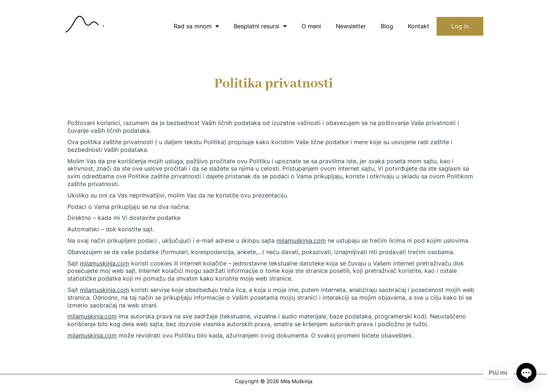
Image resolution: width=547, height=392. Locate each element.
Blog (387, 26)
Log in (460, 26)
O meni (311, 26)
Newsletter (351, 26)
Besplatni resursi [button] (260, 26)
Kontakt (419, 26)
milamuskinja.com (301, 240)
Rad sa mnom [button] (196, 26)
